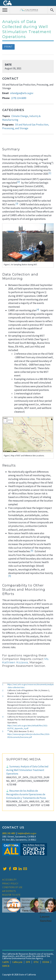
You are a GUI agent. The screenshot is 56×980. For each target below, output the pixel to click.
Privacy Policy (10, 884)
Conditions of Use (12, 887)
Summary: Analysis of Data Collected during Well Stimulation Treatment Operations (27, 770)
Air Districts (9, 891)
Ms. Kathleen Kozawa (26, 661)
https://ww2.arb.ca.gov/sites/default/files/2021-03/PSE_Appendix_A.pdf (28, 727)
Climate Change (20, 116)
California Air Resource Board (29, 10)
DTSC (36, 962)
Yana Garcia (30, 910)
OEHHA (46, 962)
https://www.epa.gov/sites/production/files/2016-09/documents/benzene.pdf (29, 736)
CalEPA (5, 962)
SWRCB (6, 966)
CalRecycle (17, 962)
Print (8, 47)
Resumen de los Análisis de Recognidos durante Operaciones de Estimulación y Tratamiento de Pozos (26, 794)
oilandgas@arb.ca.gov (22, 93)
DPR (28, 962)
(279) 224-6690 (19, 98)
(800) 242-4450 (9, 833)
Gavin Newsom (14, 907)
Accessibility (9, 880)
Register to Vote (11, 895)
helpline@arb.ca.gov (27, 833)
